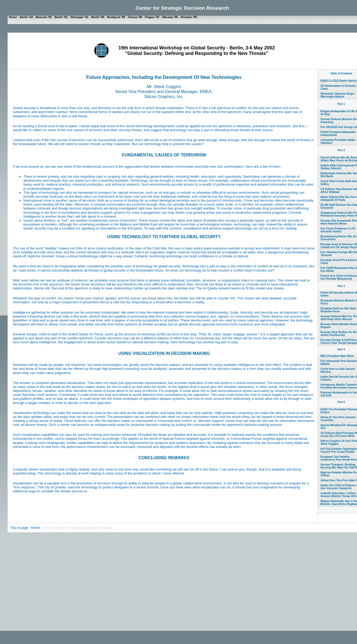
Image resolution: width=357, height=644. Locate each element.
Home (36, 528)
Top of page (20, 528)
